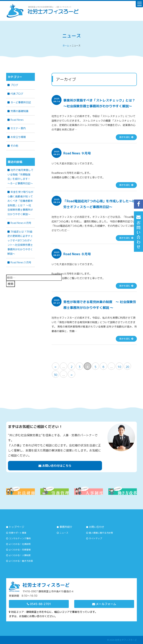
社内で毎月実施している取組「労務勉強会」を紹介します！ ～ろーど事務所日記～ (20, 177)
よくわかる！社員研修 (20, 544)
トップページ (17, 527)
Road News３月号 (21, 262)
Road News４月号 (21, 223)
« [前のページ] (56, 367)
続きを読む (125, 137)
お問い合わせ (97, 527)
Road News (17, 120)
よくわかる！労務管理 (20, 550)
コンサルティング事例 (20, 538)
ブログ (14, 85)
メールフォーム (104, 604)
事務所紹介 (66, 527)
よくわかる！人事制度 (20, 555)
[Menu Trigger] (139, 4)
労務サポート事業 (18, 533)
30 (56, 375)
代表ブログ (17, 94)
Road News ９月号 (77, 153)
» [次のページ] (71, 375)
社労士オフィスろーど (126, 640)
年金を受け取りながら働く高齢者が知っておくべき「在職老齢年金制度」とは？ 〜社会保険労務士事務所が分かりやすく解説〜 (20, 203)
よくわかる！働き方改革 (21, 561)
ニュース (64, 533)
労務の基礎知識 (19, 111)
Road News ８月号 (77, 254)
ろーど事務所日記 (21, 102)
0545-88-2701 (39, 604)
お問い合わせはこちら (55, 466)
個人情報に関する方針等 (101, 533)
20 (127, 367)
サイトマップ (95, 538)
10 (119, 367)
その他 (14, 146)
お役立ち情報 (18, 137)
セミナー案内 (18, 128)
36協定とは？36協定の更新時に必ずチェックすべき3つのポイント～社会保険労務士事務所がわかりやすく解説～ (20, 243)
